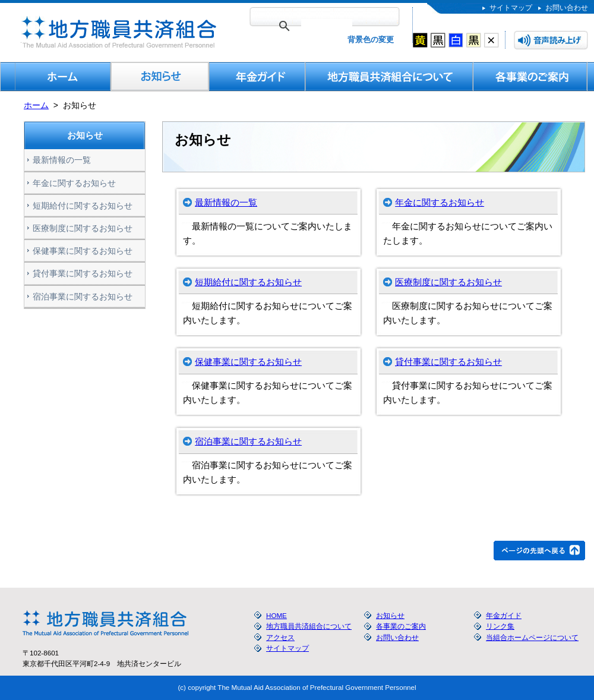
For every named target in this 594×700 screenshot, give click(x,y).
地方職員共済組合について (389, 77)
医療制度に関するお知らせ (448, 282)
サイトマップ (511, 7)
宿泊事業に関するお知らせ (248, 441)
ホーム (36, 105)
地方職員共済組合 (117, 32)
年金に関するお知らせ (440, 202)
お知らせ (160, 77)
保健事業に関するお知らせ (248, 362)
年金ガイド (257, 77)
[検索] (327, 26)
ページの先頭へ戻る (539, 551)
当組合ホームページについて (532, 637)
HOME (63, 77)
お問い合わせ (567, 7)
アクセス (280, 637)
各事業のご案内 (530, 77)
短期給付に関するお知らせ (248, 282)
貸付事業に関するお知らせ (448, 362)
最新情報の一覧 (226, 202)
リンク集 (500, 626)
